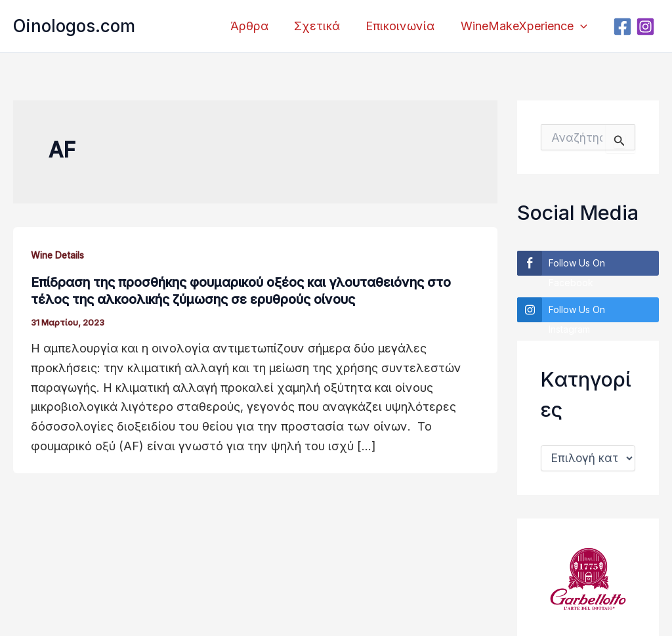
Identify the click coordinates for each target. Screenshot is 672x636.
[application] (581, 26)
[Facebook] (624, 27)
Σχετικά (322, 26)
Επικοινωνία (403, 26)
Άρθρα (257, 26)
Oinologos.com (74, 26)
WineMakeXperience (525, 26)
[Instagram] (647, 27)
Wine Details (60, 255)
